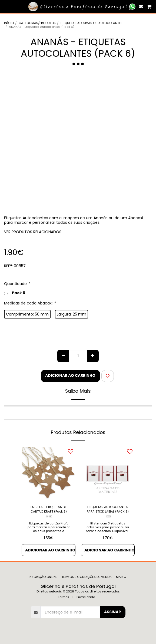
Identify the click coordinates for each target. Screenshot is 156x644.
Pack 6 (15, 293)
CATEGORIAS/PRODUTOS (37, 23)
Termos (64, 597)
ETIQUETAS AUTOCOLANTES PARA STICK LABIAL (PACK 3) (108, 509)
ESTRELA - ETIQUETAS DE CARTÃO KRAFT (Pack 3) (49, 509)
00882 (49, 517)
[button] (6, 6)
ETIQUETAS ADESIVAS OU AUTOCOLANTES (92, 23)
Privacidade (86, 597)
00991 (108, 517)
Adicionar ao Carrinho (70, 375)
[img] (49, 474)
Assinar (112, 612)
